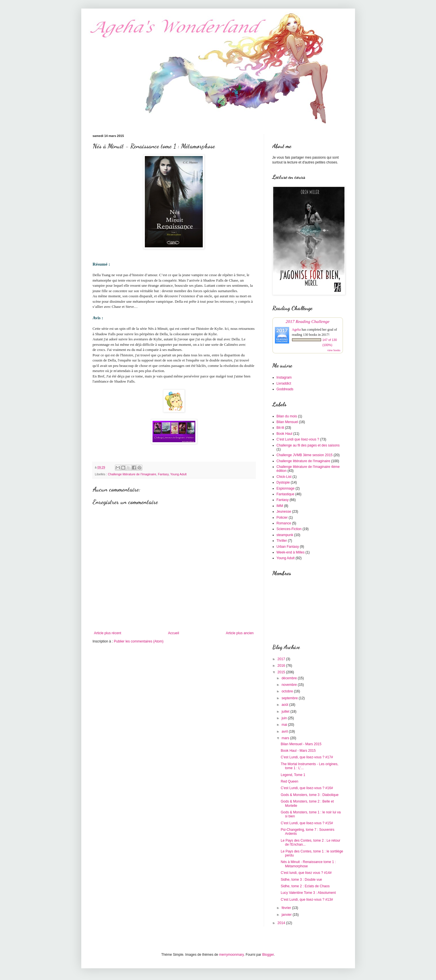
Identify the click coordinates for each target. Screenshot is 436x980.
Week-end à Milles (291, 552)
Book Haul (284, 434)
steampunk (285, 535)
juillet (286, 712)
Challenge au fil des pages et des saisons (308, 445)
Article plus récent (108, 633)
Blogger (268, 955)
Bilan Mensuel (287, 422)
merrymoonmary (231, 955)
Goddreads (285, 389)
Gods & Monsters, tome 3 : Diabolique (310, 795)
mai (285, 725)
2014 (282, 923)
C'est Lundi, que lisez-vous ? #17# (307, 757)
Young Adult (178, 474)
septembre (290, 698)
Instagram (284, 377)
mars (286, 738)
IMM (280, 506)
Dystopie (283, 482)
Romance (284, 523)
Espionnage (286, 488)
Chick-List (284, 477)
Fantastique (286, 494)
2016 (282, 666)
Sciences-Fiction (289, 529)
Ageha (296, 330)
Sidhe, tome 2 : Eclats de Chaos (305, 886)
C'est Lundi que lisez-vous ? (298, 439)
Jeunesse (284, 512)
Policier (282, 518)
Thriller (282, 541)
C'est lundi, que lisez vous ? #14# (306, 873)
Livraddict (284, 383)
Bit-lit (280, 428)
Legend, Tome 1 (293, 775)
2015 (282, 672)
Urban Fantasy (288, 547)
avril (285, 732)
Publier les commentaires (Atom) (139, 641)
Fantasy (163, 474)
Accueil (174, 633)
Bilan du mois (287, 416)
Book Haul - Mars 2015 (298, 751)
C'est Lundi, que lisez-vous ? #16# (307, 788)
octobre (288, 691)
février (287, 908)
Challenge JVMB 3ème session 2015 (305, 455)
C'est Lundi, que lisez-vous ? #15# (307, 823)
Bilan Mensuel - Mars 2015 (301, 744)
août (285, 705)
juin (285, 718)
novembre (290, 685)
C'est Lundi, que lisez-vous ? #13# (307, 900)
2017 (282, 659)
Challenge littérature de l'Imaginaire (132, 474)
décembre (290, 678)
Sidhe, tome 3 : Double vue (301, 880)
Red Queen (289, 781)
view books (334, 350)
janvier (287, 915)
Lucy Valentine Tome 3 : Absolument (308, 893)
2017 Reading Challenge (308, 321)
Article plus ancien (240, 633)
